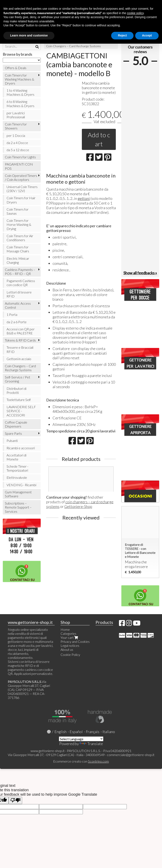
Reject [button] (122, 35)
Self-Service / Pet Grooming (18, 379)
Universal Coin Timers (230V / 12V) (22, 189)
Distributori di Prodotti (16, 390)
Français (93, 732)
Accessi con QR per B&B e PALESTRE (21, 331)
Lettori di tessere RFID (19, 294)
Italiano (109, 732)
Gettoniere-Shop (78, 506)
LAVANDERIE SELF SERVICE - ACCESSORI (21, 411)
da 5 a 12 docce (18, 150)
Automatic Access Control (18, 305)
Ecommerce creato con (81, 761)
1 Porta (12, 314)
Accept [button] (147, 35)
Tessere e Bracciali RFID (20, 349)
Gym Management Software (18, 494)
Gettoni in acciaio (19, 359)
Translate (91, 744)
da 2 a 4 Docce (17, 143)
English (60, 732)
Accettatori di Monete (16, 457)
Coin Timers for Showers (16, 126)
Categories (68, 633)
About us (67, 649)
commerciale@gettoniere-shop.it (131, 755)
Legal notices (70, 645)
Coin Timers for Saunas (18, 211)
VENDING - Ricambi (21, 485)
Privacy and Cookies (75, 641)
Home (65, 629)
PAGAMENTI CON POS (19, 166)
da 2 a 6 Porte (17, 322)
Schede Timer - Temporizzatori (17, 468)
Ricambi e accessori (21, 448)
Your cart (70, 637)
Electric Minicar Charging (18, 260)
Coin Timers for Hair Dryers (21, 200)
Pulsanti (12, 441)
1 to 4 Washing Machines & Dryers (20, 92)
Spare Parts (13, 433)
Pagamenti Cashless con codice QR (21, 283)
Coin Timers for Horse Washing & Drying (19, 224)
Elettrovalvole (17, 477)
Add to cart (99, 139)
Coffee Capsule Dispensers (16, 424)
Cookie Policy (70, 655)
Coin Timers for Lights (20, 157)
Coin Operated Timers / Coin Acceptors (21, 178)
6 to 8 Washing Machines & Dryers (20, 104)
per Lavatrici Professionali (16, 115)
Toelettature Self (19, 400)
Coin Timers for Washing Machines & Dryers (20, 79)
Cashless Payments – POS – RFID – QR (20, 272)
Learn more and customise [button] (29, 35)
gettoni (84, 198)
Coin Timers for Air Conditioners (20, 238)
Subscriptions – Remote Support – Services (18, 507)
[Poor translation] (15, 800)
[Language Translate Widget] (81, 739)
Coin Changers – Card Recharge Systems (74, 46)
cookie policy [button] (135, 13)
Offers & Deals (16, 68)
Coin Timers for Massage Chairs (18, 249)
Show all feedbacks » (140, 273)
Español (76, 732)
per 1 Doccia (16, 135)
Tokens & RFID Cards (20, 340)
